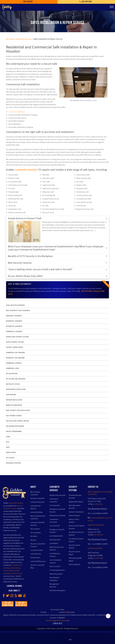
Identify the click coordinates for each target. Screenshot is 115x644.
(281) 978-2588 (86, 291)
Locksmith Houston (26, 170)
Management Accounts (54, 585)
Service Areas (35, 529)
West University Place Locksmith (18, 310)
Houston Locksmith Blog (37, 566)
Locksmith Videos (37, 550)
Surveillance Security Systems (76, 534)
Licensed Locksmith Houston (38, 524)
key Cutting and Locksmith (16, 379)
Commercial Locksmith (54, 500)
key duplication (12, 374)
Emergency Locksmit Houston (57, 531)
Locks (8, 437)
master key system (13, 384)
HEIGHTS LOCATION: (96, 525)
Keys (8, 442)
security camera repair (14, 347)
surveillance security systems (17, 337)
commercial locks (13, 368)
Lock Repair (54, 543)
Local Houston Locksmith (15, 305)
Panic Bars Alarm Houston (75, 507)
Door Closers (11, 452)
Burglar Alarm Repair (76, 502)
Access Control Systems (74, 521)
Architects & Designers (57, 590)
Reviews (33, 540)
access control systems (15, 342)
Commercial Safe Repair (17, 112)
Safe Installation (74, 564)
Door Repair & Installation (54, 579)
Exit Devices (10, 458)
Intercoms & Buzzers (13, 463)
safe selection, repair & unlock (17, 421)
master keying (15, 568)
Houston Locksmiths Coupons (38, 545)
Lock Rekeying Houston (55, 555)
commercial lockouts (14, 363)
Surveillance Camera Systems (76, 540)
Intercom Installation (76, 512)
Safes (8, 447)
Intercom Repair (74, 516)
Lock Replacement (56, 536)
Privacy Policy (35, 558)
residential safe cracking (15, 358)
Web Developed (61, 620)
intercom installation (14, 400)
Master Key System (56, 574)
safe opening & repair (14, 416)
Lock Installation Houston (56, 561)
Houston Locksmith (37, 498)
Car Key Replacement (57, 570)
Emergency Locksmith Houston (57, 510)
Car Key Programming (14, 431)
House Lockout (55, 566)
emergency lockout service (13, 573)
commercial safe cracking (15, 353)
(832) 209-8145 (98, 535)
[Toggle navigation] (112, 7)
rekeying (6, 568)
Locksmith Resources (38, 561)
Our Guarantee (36, 533)
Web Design (50, 620)
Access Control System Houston (77, 527)
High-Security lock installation (18, 410)
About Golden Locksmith (35, 493)
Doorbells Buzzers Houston (75, 497)
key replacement (16, 565)
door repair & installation (16, 389)
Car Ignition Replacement (15, 426)
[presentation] (68, 81)
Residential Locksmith (14, 321)
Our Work (34, 536)
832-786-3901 (97, 504)
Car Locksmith (55, 505)
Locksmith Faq (36, 554)
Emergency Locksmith (14, 316)
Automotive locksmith (14, 326)
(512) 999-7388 (98, 558)
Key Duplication (55, 540)
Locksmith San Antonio (36, 507)
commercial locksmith (14, 331)
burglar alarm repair (14, 405)
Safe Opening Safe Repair (75, 559)
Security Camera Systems (74, 547)
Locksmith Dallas (37, 512)
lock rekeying (11, 395)
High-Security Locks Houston (57, 548)
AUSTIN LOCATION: (95, 548)
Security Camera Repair (74, 553)
